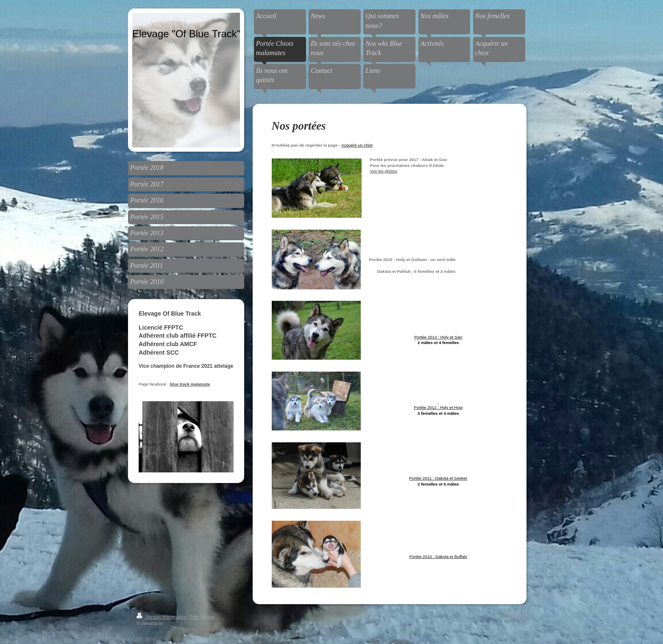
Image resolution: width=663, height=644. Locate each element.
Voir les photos (384, 171)
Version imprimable (162, 617)
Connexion (515, 616)
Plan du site (202, 617)
